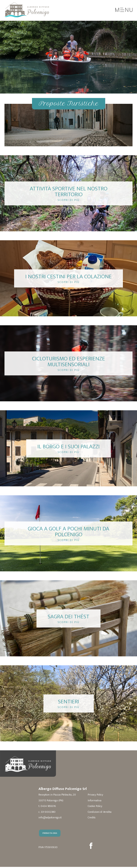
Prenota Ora (51, 841)
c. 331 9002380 (47, 812)
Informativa (95, 801)
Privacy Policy (95, 795)
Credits (92, 818)
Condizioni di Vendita (100, 812)
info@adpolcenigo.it (50, 818)
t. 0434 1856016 (47, 806)
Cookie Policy (95, 806)
